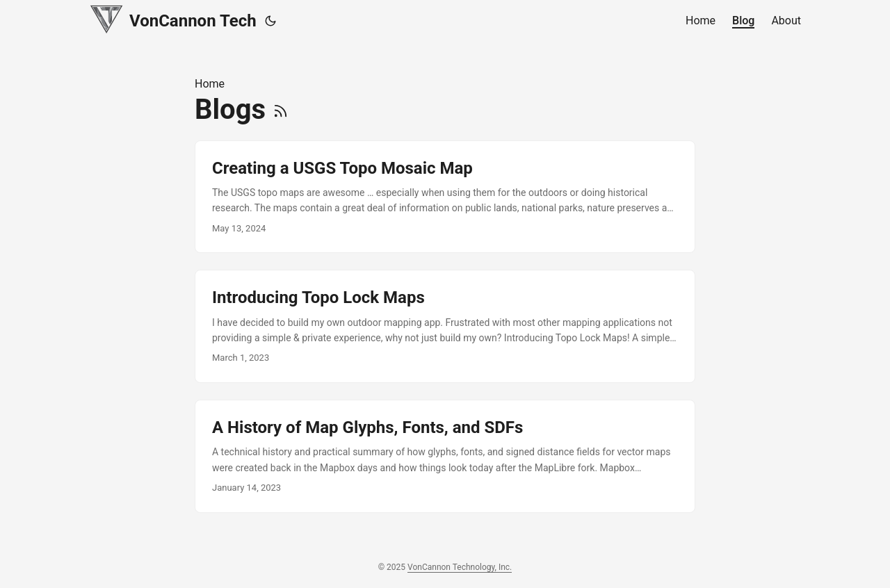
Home (210, 84)
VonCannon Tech (173, 19)
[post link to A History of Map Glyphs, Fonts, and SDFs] (445, 456)
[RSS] (281, 109)
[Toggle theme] (270, 21)
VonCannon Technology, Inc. (460, 567)
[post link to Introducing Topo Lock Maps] (445, 326)
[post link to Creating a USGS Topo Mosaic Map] (445, 197)
